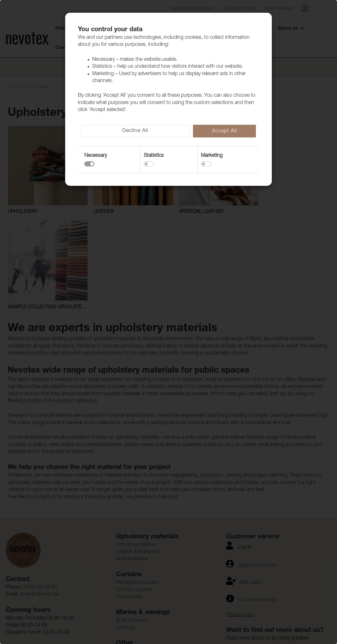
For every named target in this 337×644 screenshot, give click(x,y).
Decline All (135, 131)
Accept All (224, 131)
